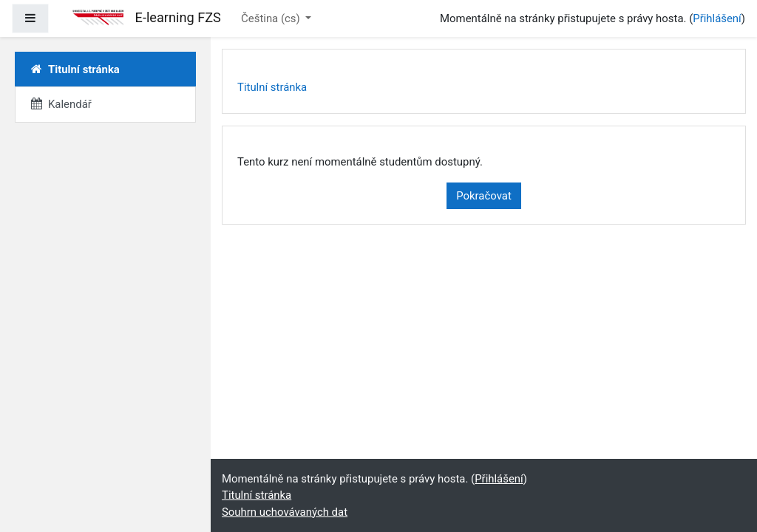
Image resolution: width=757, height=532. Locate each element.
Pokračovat (484, 196)
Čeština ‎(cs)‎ (272, 18)
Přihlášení (717, 18)
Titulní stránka (272, 87)
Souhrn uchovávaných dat (285, 512)
